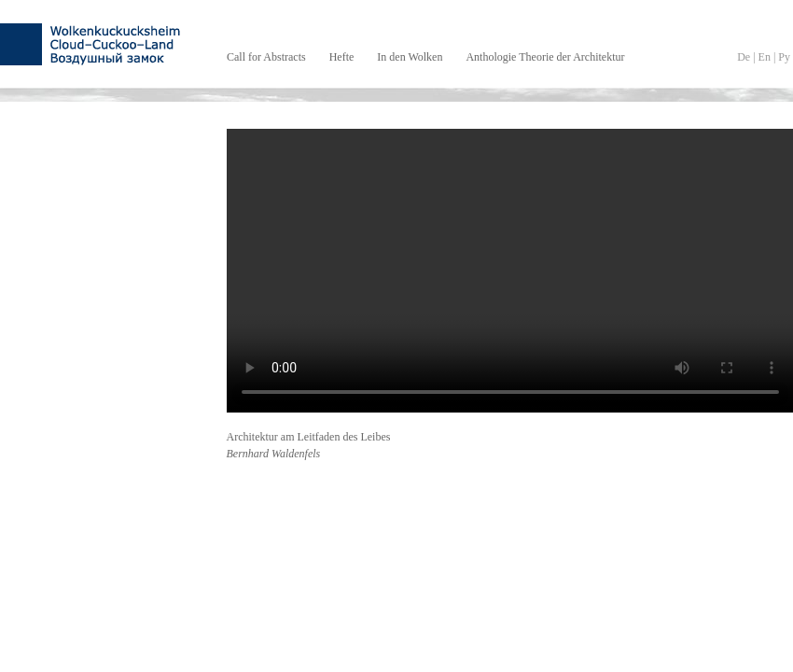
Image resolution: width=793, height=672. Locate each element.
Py (784, 57)
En (765, 57)
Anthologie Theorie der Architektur (545, 57)
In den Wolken (410, 57)
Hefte (342, 57)
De (744, 57)
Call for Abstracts (266, 57)
